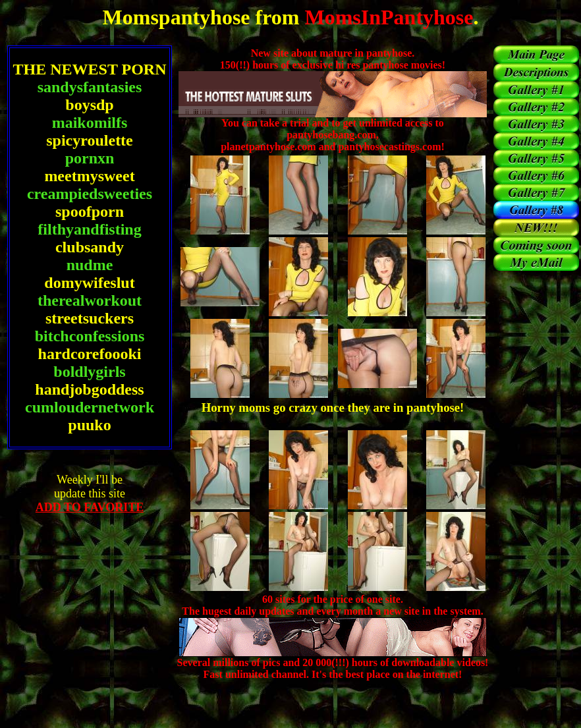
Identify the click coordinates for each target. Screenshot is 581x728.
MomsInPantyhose (386, 17)
